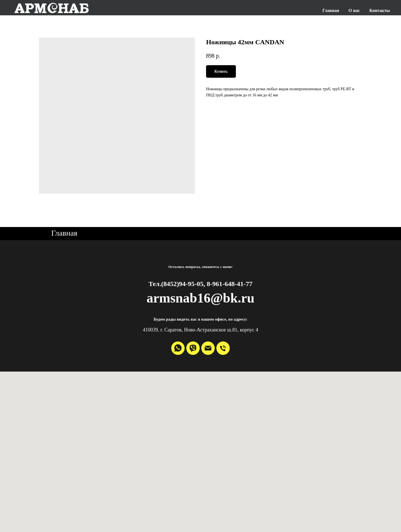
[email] (208, 348)
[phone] (223, 348)
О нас (354, 10)
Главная (331, 10)
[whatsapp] (178, 348)
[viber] (193, 348)
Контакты (380, 10)
